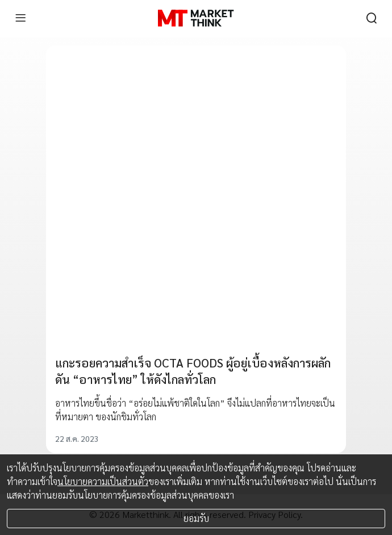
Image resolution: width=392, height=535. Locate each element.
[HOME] (196, 18)
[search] (372, 18)
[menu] (20, 18)
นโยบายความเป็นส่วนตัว (103, 481)
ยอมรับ (196, 518)
